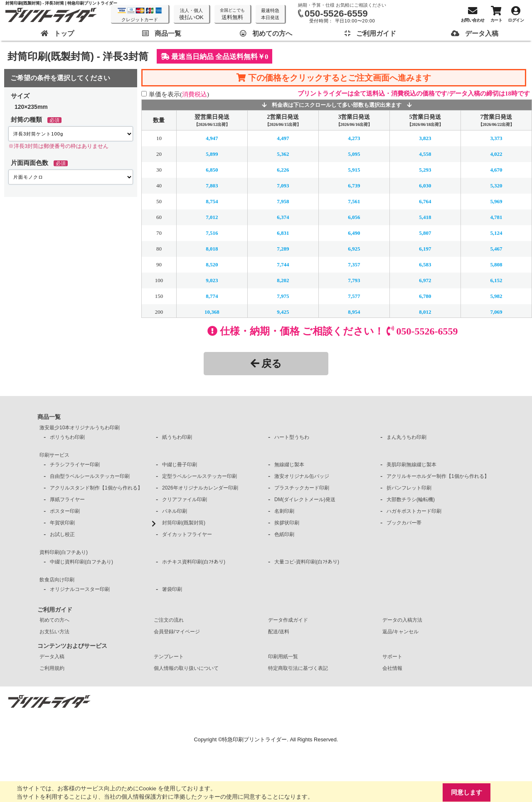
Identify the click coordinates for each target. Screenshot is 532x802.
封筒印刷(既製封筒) (184, 523)
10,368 (212, 312)
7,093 (283, 186)
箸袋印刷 (172, 589)
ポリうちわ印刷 (67, 437)
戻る (266, 363)
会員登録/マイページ (177, 632)
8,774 (212, 296)
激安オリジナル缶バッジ (302, 476)
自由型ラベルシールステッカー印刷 (90, 476)
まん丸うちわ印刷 (406, 437)
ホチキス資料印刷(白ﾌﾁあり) (194, 562)
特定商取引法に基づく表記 (298, 668)
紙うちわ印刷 (177, 437)
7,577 (354, 296)
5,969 (496, 201)
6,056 (354, 217)
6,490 (354, 233)
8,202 (283, 280)
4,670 (496, 170)
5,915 (354, 170)
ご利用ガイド (55, 610)
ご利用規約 (52, 668)
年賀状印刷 (62, 523)
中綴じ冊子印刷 (180, 465)
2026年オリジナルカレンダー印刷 (200, 488)
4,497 (283, 138)
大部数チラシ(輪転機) (411, 499)
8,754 (212, 201)
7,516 (212, 233)
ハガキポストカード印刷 (414, 511)
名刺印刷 (284, 511)
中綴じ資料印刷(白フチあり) (81, 562)
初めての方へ (54, 620)
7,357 (354, 264)
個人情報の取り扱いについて (186, 668)
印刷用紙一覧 (283, 657)
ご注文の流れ (169, 620)
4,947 (212, 138)
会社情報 (392, 668)
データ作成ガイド (288, 620)
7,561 (354, 201)
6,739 (354, 186)
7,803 (212, 186)
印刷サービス (54, 455)
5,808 (496, 264)
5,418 (425, 217)
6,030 (425, 186)
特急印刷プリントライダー (254, 739)
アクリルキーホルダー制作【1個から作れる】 (438, 476)
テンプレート (169, 657)
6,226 (283, 170)
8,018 (212, 249)
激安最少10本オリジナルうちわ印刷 (80, 428)
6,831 (283, 233)
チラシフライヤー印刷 (75, 465)
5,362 (283, 154)
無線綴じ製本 (289, 465)
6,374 (283, 217)
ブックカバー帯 (404, 523)
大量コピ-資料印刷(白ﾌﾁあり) (307, 562)
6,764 (425, 201)
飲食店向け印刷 (57, 580)
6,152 (496, 280)
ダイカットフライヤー (187, 534)
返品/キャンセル (400, 632)
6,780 (425, 296)
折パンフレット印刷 (409, 488)
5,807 (425, 233)
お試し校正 (62, 534)
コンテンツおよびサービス (72, 646)
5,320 (496, 186)
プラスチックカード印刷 (302, 488)
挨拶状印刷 (287, 523)
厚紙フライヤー (67, 499)
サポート (392, 657)
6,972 (425, 280)
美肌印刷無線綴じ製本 (411, 465)
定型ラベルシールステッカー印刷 (199, 476)
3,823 (425, 138)
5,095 (354, 154)
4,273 (354, 138)
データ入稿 (52, 657)
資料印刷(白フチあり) (64, 552)
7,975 (283, 296)
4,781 (496, 217)
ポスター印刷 (65, 511)
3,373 (496, 138)
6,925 (354, 249)
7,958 (283, 201)
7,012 (212, 217)
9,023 (212, 280)
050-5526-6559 (336, 14)
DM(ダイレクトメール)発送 (305, 499)
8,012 (425, 312)
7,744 (283, 264)
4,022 (496, 154)
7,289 (283, 249)
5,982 (496, 296)
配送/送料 (279, 632)
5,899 (212, 154)
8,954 (354, 312)
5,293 (425, 170)
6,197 (425, 249)
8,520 (212, 264)
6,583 (425, 264)
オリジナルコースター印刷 (80, 589)
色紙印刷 (284, 534)
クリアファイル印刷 (185, 499)
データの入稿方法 (402, 620)
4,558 (425, 154)
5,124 (496, 233)
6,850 (212, 170)
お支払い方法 (54, 632)
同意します (467, 792)
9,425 (283, 312)
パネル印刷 (175, 511)
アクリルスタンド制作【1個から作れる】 (96, 488)
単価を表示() (179, 94)
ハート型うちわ (292, 437)
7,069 (496, 312)
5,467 (496, 249)
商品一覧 (49, 417)
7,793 (354, 280)
